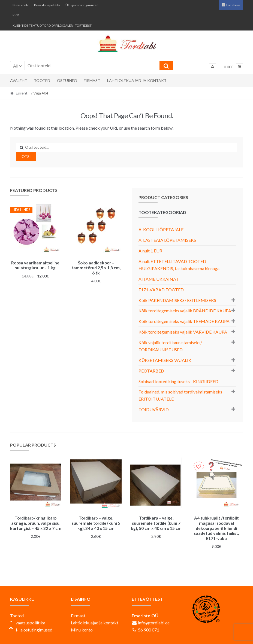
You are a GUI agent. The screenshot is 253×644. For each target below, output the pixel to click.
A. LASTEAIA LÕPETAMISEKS (167, 240)
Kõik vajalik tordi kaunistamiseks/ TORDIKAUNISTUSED (170, 346)
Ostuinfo (67, 80)
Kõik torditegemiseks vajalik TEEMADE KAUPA (184, 321)
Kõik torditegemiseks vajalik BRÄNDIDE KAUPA (185, 311)
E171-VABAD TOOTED (161, 290)
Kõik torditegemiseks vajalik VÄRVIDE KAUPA (183, 332)
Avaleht (19, 80)
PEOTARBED (151, 371)
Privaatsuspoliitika (47, 5)
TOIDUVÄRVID (154, 409)
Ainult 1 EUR (150, 251)
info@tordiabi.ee (154, 622)
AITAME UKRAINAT (159, 279)
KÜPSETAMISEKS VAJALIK (165, 360)
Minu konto (21, 5)
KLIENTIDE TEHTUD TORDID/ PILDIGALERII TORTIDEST (52, 25)
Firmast (92, 80)
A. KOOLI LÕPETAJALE (161, 229)
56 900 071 (149, 629)
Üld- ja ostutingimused (82, 5)
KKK (16, 15)
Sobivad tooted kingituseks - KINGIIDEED (178, 381)
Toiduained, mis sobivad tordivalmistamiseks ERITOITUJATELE (180, 395)
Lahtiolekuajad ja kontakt (137, 80)
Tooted (42, 80)
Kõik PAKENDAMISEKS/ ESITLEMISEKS (177, 300)
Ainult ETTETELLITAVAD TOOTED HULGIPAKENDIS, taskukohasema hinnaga (179, 265)
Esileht (22, 93)
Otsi (26, 156)
